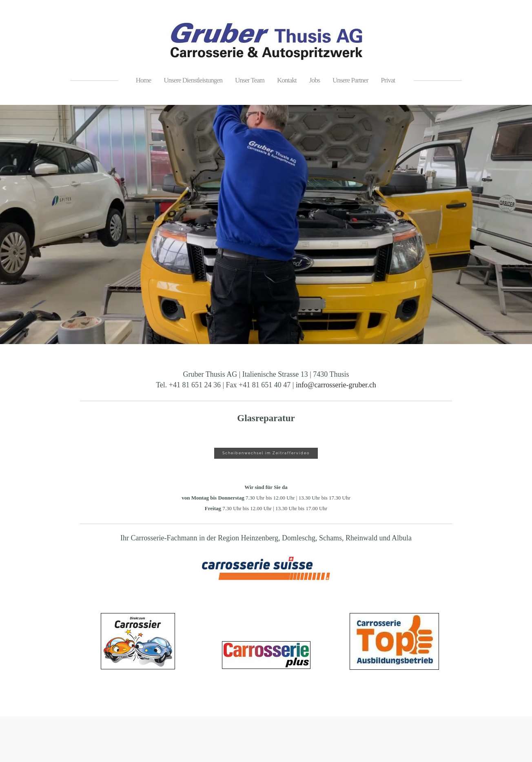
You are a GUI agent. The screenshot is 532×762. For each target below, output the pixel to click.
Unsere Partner (350, 80)
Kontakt (287, 80)
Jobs (315, 80)
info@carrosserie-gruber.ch (336, 385)
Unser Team (250, 80)
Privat (388, 80)
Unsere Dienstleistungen (193, 80)
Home (144, 80)
